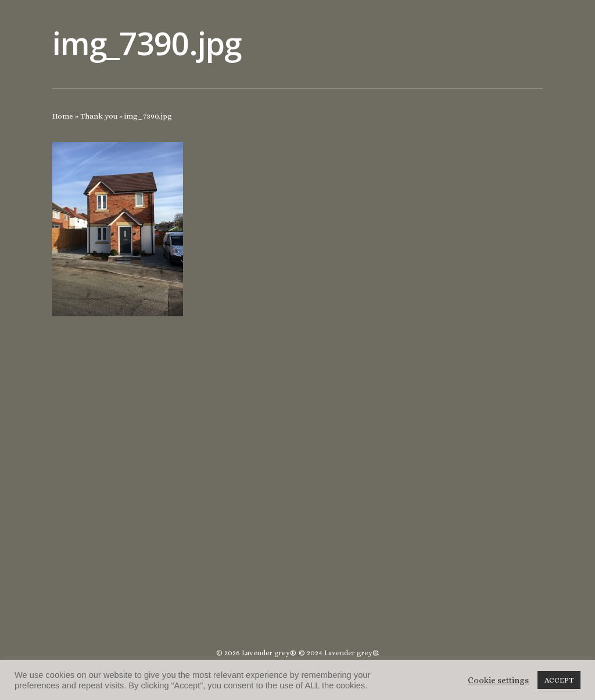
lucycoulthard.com (297, 586)
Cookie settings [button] (498, 680)
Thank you (99, 116)
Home (63, 116)
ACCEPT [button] (559, 680)
